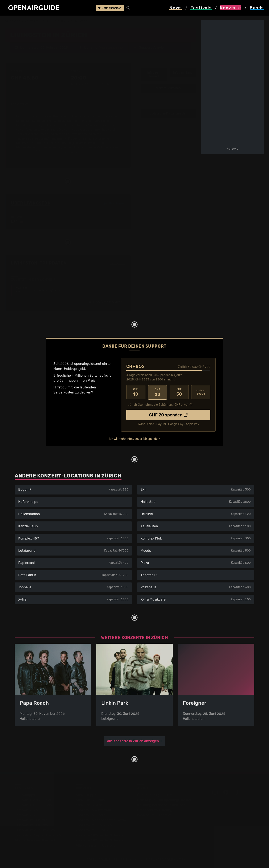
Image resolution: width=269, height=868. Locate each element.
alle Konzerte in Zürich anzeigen (133, 741)
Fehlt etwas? (118, 263)
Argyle (159, 47)
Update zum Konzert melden (168, 113)
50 (179, 392)
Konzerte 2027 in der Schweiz (100, 840)
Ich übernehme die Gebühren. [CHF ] (160, 405)
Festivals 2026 (26, 810)
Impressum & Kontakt (154, 815)
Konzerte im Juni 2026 (94, 825)
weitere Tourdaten (168, 88)
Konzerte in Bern (89, 805)
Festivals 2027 (26, 815)
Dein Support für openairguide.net (164, 800)
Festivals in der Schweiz (34, 800)
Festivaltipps (25, 795)
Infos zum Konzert (154, 74)
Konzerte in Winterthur (94, 810)
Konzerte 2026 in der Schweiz (100, 835)
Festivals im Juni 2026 (33, 820)
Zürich (48, 21)
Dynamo (63, 21)
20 (158, 392)
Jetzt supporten (110, 8)
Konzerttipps (86, 795)
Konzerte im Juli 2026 (93, 830)
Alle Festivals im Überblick (35, 840)
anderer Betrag (201, 392)
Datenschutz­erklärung (155, 810)
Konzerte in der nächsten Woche (101, 820)
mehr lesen (68, 152)
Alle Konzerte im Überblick (96, 845)
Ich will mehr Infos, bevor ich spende (133, 439)
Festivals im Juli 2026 (32, 825)
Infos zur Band (183, 72)
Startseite (13, 21)
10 (136, 392)
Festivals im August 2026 (35, 830)
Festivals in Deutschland (34, 805)
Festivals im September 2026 (38, 835)
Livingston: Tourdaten (39, 263)
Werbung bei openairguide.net (161, 805)
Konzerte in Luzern (91, 815)
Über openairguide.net (155, 795)
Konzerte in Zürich (90, 800)
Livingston (81, 21)
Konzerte (32, 21)
